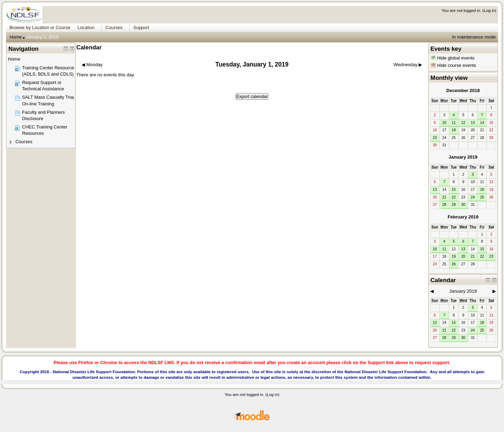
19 (454, 256)
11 (454, 123)
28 (444, 205)
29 (454, 205)
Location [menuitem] (86, 27)
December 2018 (463, 90)
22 (454, 197)
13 (473, 123)
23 (435, 138)
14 (482, 123)
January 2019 (463, 157)
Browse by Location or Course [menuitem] (40, 27)
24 (473, 197)
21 (444, 197)
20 (463, 256)
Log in (489, 10)
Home (16, 37)
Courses (24, 142)
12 (463, 123)
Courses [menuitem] (114, 27)
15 (454, 190)
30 (463, 205)
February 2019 (463, 217)
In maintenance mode (474, 37)
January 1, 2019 (42, 37)
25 (482, 197)
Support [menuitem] (141, 27)
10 (444, 123)
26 (454, 264)
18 (454, 130)
